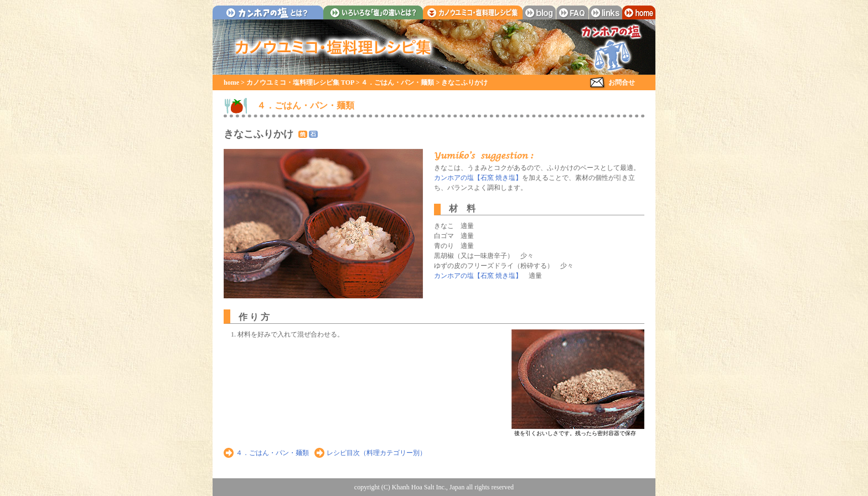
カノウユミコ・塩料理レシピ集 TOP (300, 82)
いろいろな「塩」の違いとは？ (373, 12)
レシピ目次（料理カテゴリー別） (376, 453)
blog (539, 12)
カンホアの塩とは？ (268, 12)
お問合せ (622, 82)
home (639, 12)
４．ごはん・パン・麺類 (397, 82)
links (606, 12)
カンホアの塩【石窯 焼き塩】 (478, 178)
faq (572, 12)
